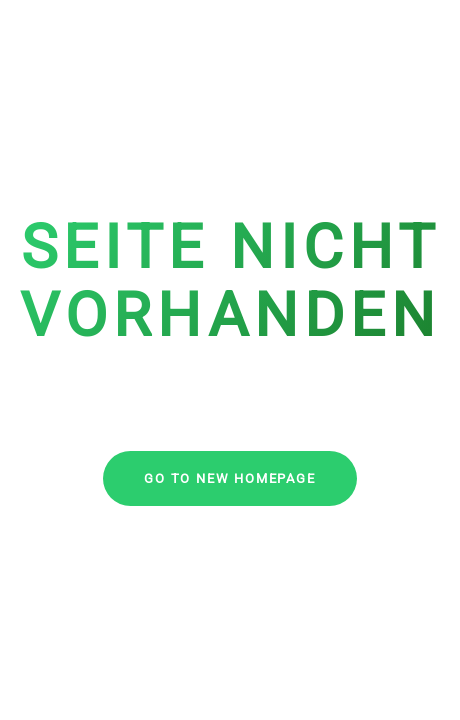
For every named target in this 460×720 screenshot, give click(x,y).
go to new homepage (229, 478)
